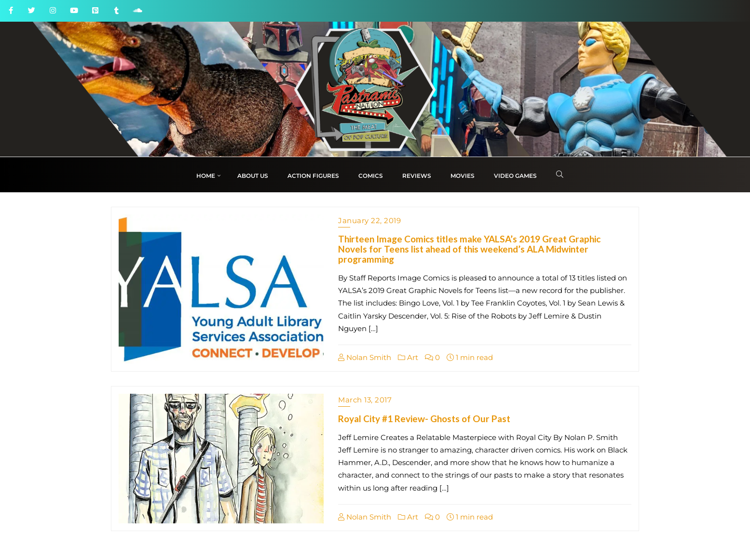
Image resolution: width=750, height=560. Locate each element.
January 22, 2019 (369, 220)
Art (408, 357)
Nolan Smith (365, 357)
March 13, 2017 (365, 400)
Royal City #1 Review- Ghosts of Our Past (424, 419)
